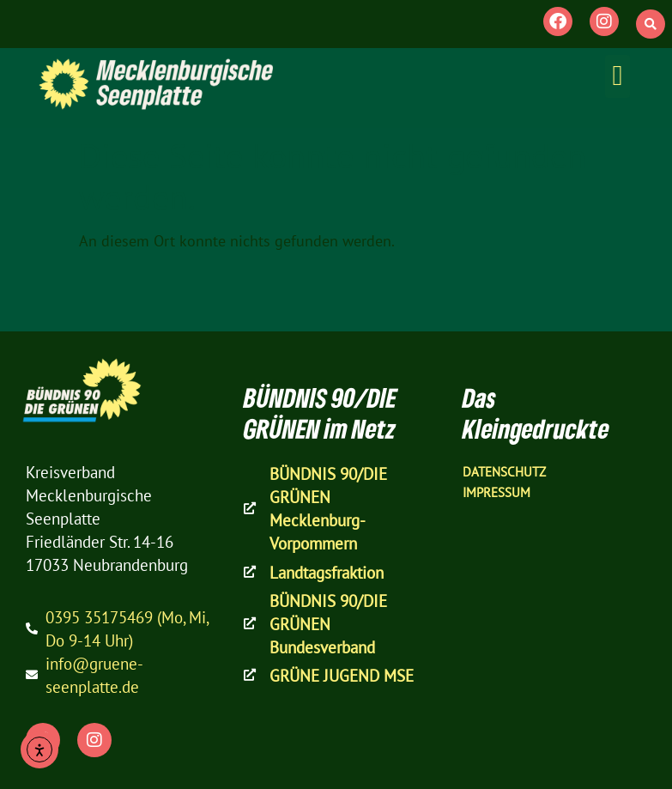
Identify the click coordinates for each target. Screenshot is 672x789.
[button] (651, 24)
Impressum (496, 492)
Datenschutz (504, 472)
